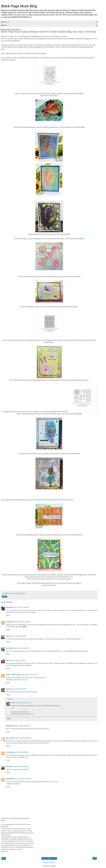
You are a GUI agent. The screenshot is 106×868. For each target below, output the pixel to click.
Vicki (8, 660)
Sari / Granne (11, 738)
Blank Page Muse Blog (19, 6)
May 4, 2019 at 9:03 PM (24, 738)
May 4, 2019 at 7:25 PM (23, 703)
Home (49, 858)
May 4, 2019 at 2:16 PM (29, 675)
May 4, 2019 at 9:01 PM (23, 726)
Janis (8, 689)
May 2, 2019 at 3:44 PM (21, 648)
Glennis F (9, 767)
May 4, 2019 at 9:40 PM (21, 767)
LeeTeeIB (9, 752)
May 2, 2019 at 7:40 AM (21, 607)
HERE (81, 93)
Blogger (53, 866)
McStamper (10, 779)
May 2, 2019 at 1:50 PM (22, 622)
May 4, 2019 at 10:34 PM (23, 779)
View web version (49, 862)
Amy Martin (10, 622)
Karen (8, 636)
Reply (8, 615)
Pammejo (9, 607)
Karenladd (10, 648)
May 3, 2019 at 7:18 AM (18, 660)
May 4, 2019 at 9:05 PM (21, 752)
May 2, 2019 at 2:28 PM (18, 636)
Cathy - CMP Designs (13, 675)
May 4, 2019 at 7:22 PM (18, 689)
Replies (11, 699)
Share (5, 597)
